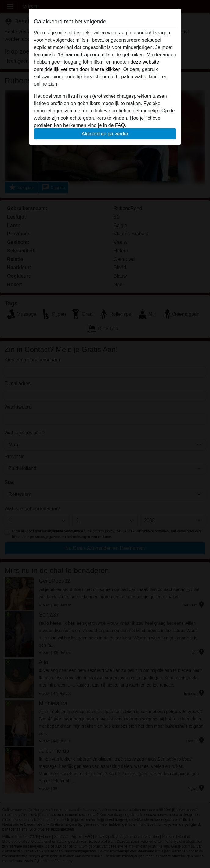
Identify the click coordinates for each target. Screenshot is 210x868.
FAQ (120, 125)
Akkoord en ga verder (105, 134)
